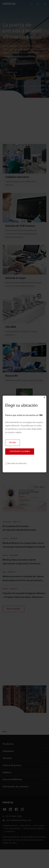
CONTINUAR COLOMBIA (20, 452)
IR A (13, 443)
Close (44, 397)
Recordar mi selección (16, 464)
